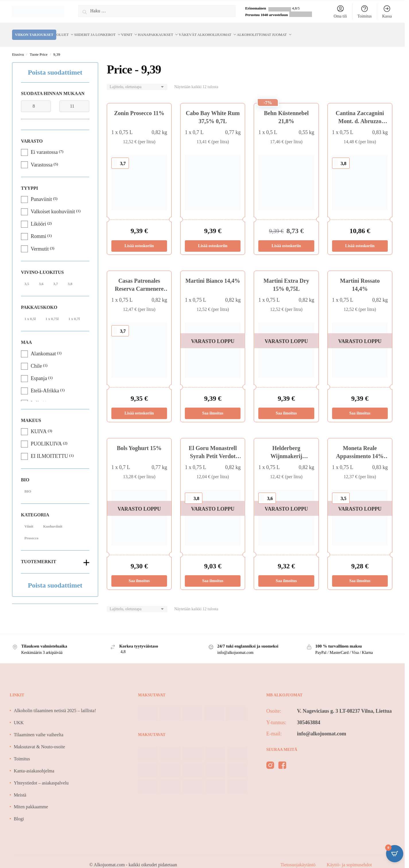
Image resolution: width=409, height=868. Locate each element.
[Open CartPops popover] (395, 854)
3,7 (55, 277)
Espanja (39, 371)
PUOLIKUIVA (46, 437)
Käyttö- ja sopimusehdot (349, 858)
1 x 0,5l (30, 312)
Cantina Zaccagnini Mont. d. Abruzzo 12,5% (360, 114)
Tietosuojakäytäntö (298, 858)
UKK (19, 716)
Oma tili (340, 11)
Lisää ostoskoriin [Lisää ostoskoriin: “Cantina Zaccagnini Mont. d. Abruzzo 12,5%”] (360, 239)
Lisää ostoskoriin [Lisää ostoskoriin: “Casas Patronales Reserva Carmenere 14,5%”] (139, 406)
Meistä (20, 788)
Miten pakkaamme (31, 800)
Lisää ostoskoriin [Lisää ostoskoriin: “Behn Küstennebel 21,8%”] (286, 239)
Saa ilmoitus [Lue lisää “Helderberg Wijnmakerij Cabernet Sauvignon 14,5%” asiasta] (286, 574)
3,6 (41, 277)
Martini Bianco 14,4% (213, 274)
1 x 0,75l (52, 312)
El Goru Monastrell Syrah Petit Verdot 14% (213, 449)
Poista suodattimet (55, 65)
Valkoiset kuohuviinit (53, 205)
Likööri (38, 217)
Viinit (29, 519)
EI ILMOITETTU (49, 449)
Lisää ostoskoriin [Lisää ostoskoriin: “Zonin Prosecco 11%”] (139, 239)
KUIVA (39, 425)
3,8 (70, 277)
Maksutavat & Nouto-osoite (39, 740)
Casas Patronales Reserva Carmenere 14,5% (139, 282)
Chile (36, 359)
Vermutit (40, 242)
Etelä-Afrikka (45, 384)
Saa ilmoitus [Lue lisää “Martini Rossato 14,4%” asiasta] (360, 406)
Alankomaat (43, 347)
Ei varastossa (44, 145)
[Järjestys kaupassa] (137, 80)
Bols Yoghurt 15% (139, 441)
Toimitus (365, 11)
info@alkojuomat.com (322, 727)
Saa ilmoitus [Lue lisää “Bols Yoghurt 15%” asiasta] (139, 574)
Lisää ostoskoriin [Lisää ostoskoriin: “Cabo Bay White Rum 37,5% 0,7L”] (213, 239)
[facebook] (282, 759)
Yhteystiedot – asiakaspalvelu (41, 776)
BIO (28, 484)
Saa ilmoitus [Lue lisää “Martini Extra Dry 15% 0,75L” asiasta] (286, 406)
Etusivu (18, 48)
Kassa (387, 11)
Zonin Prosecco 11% (139, 106)
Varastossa (42, 158)
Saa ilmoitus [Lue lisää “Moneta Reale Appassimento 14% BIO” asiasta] (360, 574)
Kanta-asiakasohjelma (34, 764)
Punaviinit (41, 192)
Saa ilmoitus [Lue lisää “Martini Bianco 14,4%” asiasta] (213, 406)
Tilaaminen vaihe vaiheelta (39, 728)
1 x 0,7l (74, 312)
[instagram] (270, 759)
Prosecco (31, 531)
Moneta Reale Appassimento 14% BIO (360, 449)
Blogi (19, 812)
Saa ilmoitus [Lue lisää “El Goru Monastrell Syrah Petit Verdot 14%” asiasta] (213, 574)
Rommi (38, 229)
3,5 (27, 277)
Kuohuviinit (53, 519)
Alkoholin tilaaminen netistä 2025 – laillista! (55, 704)
